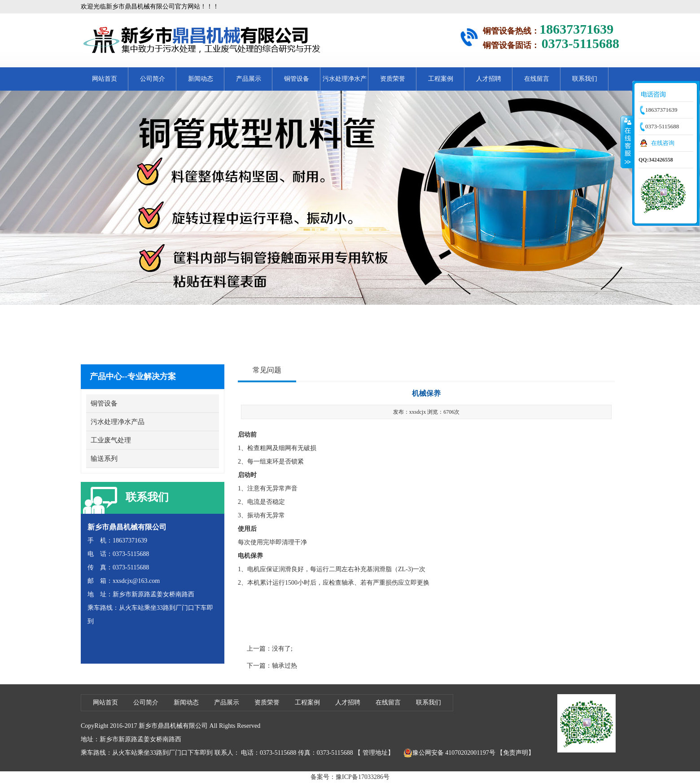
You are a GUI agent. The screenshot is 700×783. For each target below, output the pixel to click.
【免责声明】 (516, 753)
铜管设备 (297, 79)
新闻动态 (201, 79)
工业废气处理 (111, 440)
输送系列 (104, 459)
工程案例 (441, 79)
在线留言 (537, 79)
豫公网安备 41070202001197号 (449, 753)
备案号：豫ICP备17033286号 (350, 777)
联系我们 (585, 79)
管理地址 (375, 753)
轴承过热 (284, 666)
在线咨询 (663, 143)
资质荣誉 (393, 79)
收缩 (627, 142)
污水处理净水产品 (345, 83)
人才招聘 (489, 79)
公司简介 (153, 79)
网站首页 (105, 79)
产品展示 (249, 79)
